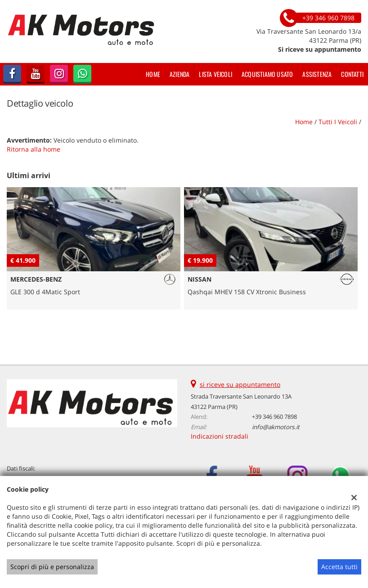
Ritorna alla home (34, 149)
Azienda (180, 74)
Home (153, 74)
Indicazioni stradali (220, 436)
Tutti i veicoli (338, 122)
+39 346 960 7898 (274, 417)
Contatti (352, 74)
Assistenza (317, 74)
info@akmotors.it (276, 427)
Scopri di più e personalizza (52, 567)
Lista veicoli (215, 74)
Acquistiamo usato (267, 74)
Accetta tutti (339, 567)
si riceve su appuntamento (240, 384)
